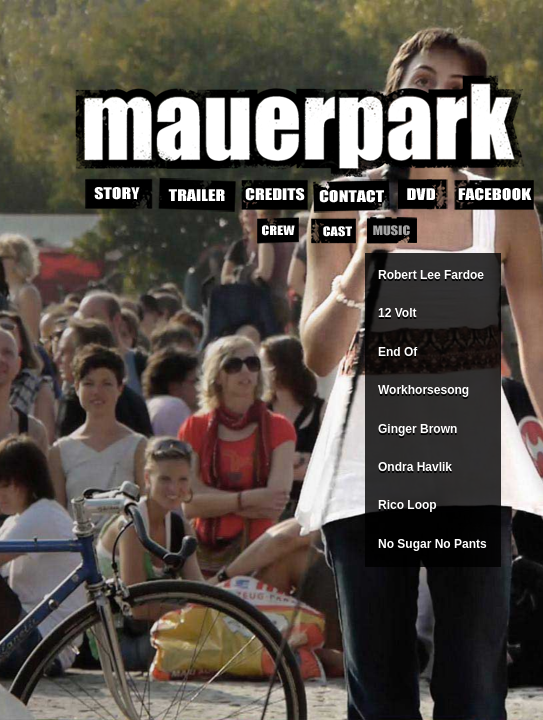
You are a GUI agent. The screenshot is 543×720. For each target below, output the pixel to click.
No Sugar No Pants (432, 544)
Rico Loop (407, 505)
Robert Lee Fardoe (431, 275)
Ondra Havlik (415, 467)
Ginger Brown (417, 429)
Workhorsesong (423, 390)
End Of (397, 352)
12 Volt (397, 313)
